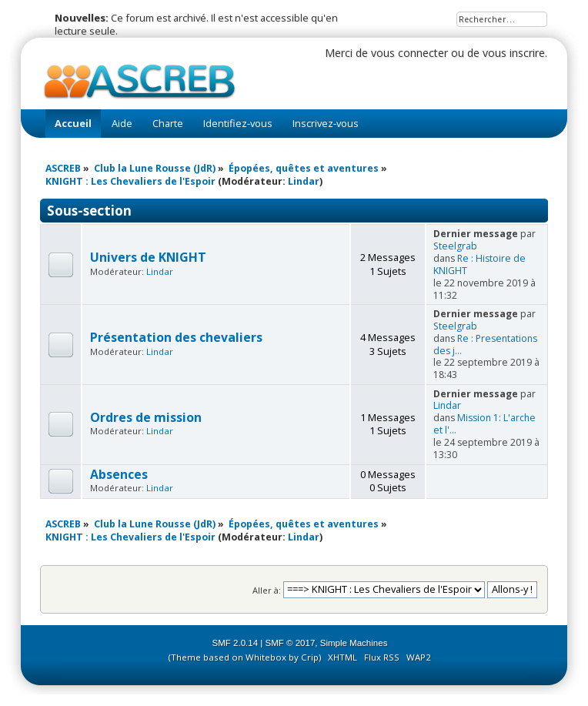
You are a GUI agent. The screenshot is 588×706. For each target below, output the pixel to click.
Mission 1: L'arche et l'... (484, 424)
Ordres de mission (146, 417)
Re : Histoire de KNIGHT (479, 264)
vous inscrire (514, 53)
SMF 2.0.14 (236, 643)
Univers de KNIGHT (148, 257)
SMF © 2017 (291, 643)
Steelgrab (455, 246)
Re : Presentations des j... (485, 345)
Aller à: (267, 589)
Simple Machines (354, 643)
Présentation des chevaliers (176, 337)
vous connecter (409, 53)
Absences (119, 474)
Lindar (304, 181)
